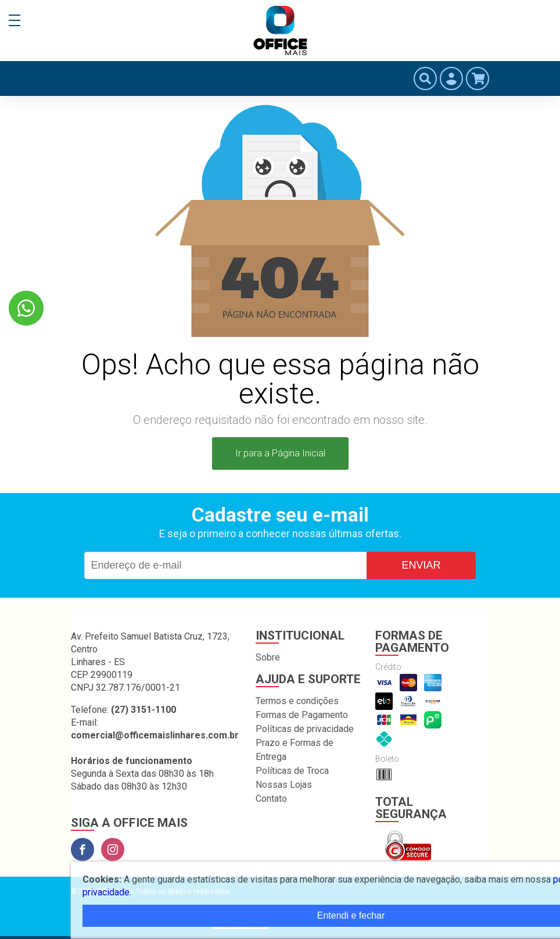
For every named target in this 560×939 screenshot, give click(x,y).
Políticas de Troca (292, 771)
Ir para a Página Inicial (280, 453)
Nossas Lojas (284, 785)
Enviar (421, 565)
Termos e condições (297, 701)
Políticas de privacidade (305, 729)
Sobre (268, 657)
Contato (271, 799)
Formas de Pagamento (302, 715)
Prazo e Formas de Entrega (295, 750)
